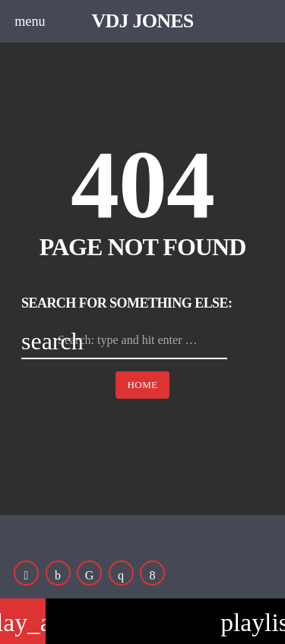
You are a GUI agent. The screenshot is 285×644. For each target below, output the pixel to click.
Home (143, 385)
